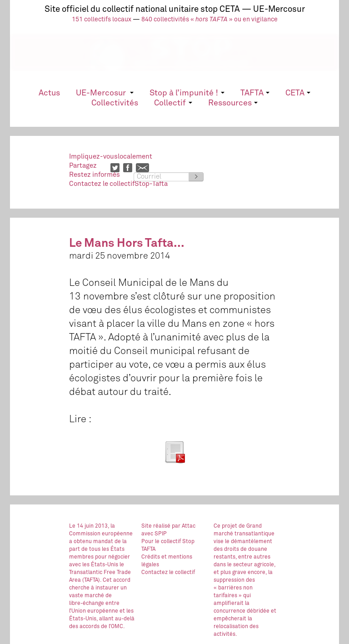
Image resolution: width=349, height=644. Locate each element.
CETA (298, 93)
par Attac (184, 526)
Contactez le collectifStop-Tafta (118, 184)
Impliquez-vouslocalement (111, 157)
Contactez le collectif (168, 573)
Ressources (233, 103)
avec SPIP (154, 534)
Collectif (173, 103)
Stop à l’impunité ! (187, 93)
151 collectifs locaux (102, 20)
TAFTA (255, 93)
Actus (49, 93)
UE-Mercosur (105, 93)
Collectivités (115, 103)
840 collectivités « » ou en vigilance (209, 20)
